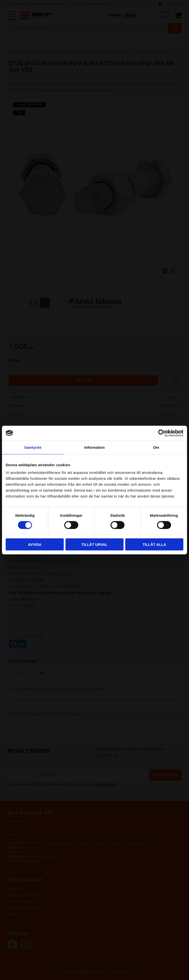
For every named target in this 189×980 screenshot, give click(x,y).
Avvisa (35, 544)
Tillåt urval (94, 544)
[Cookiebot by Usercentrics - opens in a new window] (162, 433)
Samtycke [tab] (33, 447)
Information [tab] (95, 447)
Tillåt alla (154, 544)
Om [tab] (156, 447)
